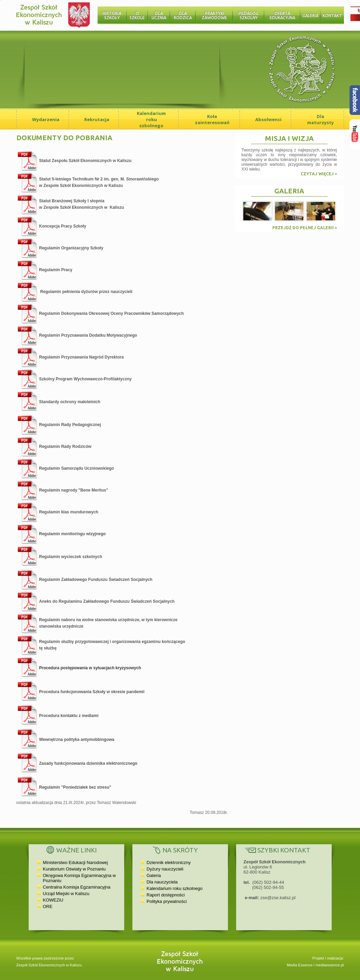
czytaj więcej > (319, 174)
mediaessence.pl (330, 965)
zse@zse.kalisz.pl (278, 898)
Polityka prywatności (167, 901)
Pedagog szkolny (248, 15)
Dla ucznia (159, 15)
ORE (48, 906)
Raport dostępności (166, 895)
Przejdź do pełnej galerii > (305, 228)
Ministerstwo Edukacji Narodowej (76, 862)
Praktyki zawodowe (214, 15)
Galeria (310, 16)
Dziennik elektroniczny (169, 862)
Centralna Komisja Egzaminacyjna (77, 887)
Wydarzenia (46, 119)
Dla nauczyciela (162, 882)
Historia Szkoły (112, 15)
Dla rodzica (183, 15)
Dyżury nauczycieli (165, 869)
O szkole (137, 15)
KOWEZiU (53, 900)
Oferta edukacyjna (282, 15)
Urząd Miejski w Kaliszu (66, 894)
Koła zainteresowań (212, 119)
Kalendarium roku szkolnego (151, 119)
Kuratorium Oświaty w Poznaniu (74, 869)
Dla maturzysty (320, 119)
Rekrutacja (97, 119)
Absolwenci (268, 119)
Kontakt (332, 16)
